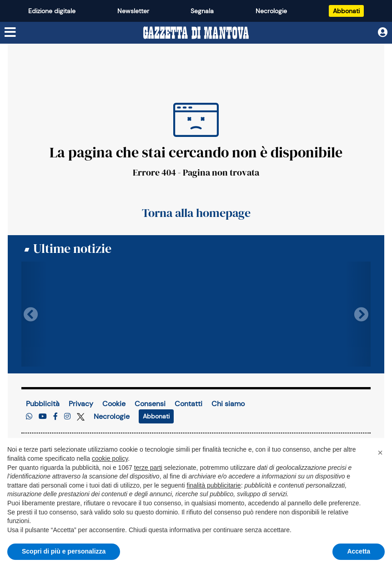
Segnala (202, 11)
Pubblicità (43, 404)
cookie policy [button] (110, 458)
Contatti (188, 404)
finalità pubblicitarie (214, 485)
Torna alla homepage (196, 213)
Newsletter (133, 11)
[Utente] (383, 32)
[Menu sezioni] (10, 32)
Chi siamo (228, 404)
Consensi (150, 404)
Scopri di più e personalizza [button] (64, 551)
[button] (380, 453)
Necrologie (271, 11)
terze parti (148, 468)
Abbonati (346, 11)
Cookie (114, 404)
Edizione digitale (52, 11)
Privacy (81, 404)
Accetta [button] (359, 551)
